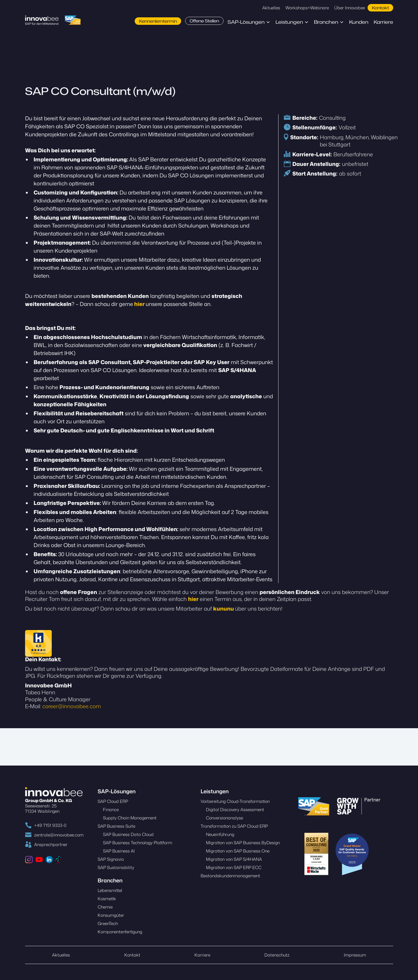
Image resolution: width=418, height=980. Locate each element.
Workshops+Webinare (307, 8)
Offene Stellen (204, 21)
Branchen (326, 22)
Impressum (355, 955)
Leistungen (289, 22)
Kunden (359, 22)
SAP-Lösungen (246, 22)
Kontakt (380, 8)
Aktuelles (271, 8)
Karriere (383, 22)
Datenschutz (277, 955)
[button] (249, 22)
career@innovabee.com (72, 706)
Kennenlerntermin (158, 21)
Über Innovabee (350, 8)
